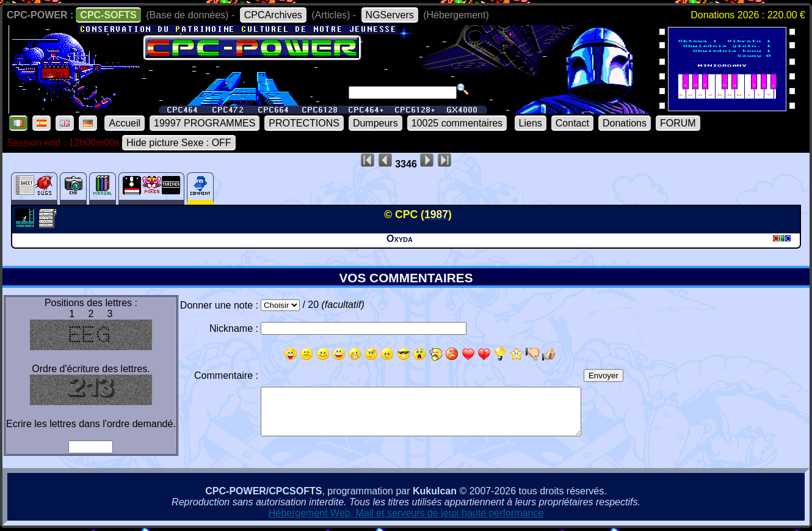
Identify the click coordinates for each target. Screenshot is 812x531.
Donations (625, 123)
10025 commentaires (457, 123)
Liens (531, 123)
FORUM (678, 123)
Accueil (125, 123)
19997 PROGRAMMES (205, 123)
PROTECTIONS (304, 123)
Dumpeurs (375, 123)
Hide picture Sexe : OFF (179, 143)
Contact (572, 123)
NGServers (390, 15)
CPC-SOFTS (108, 15)
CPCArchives (273, 15)
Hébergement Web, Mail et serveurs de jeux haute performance (406, 513)
